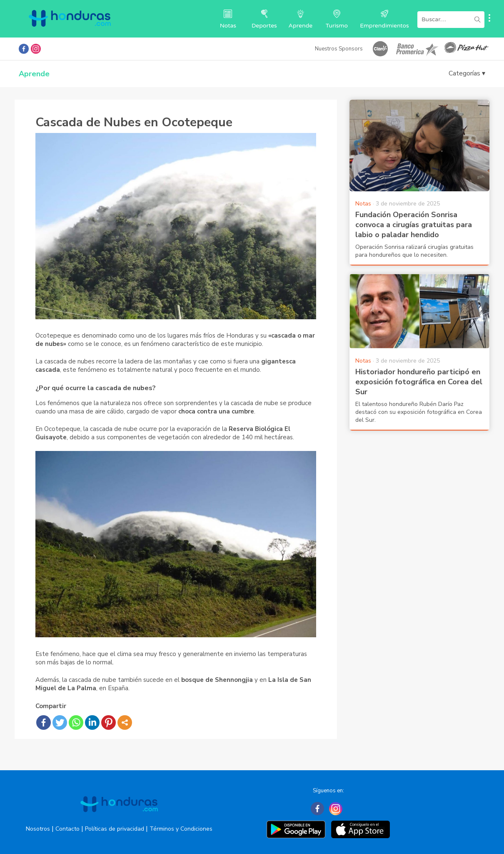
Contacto (67, 829)
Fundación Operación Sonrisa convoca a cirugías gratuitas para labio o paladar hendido (414, 225)
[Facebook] (317, 809)
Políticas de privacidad (115, 829)
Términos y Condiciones (181, 829)
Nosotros (38, 829)
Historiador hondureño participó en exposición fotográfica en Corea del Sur (419, 382)
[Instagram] (336, 809)
